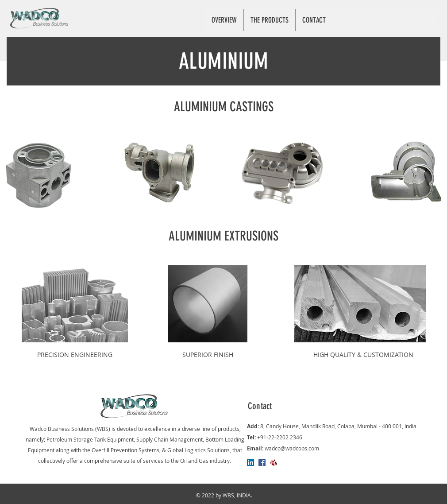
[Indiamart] (274, 462)
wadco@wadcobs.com (292, 448)
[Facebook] (262, 462)
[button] (269, 20)
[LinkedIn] (250, 462)
